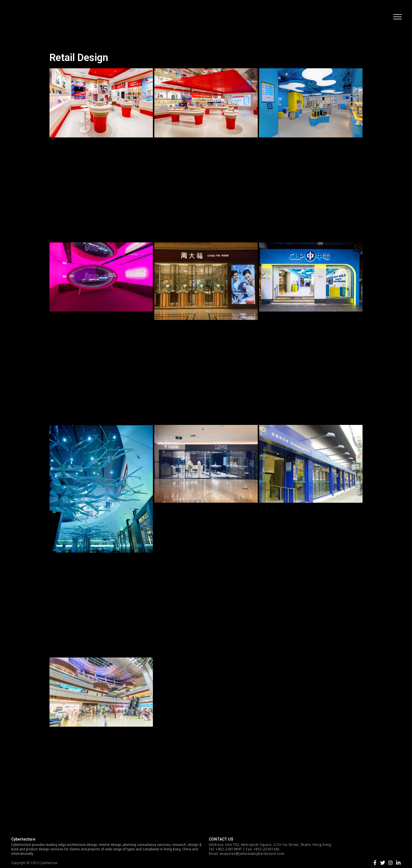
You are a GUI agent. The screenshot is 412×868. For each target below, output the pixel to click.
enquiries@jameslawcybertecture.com (252, 854)
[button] (397, 18)
